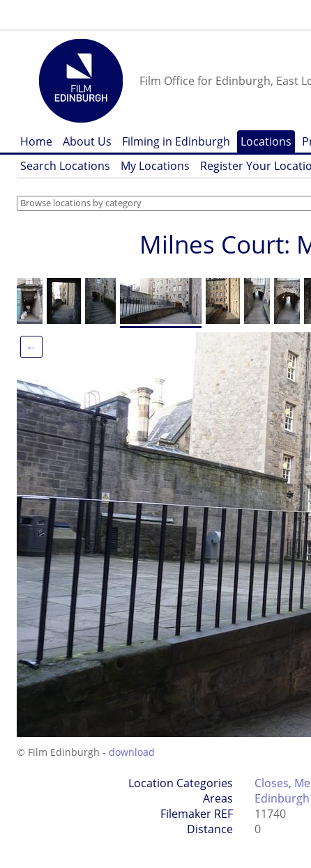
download (132, 752)
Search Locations (65, 166)
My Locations (155, 166)
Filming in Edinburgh (176, 141)
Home (36, 141)
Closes (272, 783)
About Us (87, 141)
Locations (266, 141)
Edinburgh (282, 798)
